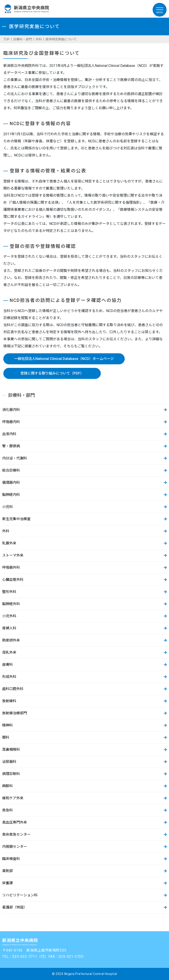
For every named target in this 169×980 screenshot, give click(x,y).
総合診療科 (11, 470)
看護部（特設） (15, 907)
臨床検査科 (11, 859)
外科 (39, 39)
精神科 (8, 725)
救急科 (8, 810)
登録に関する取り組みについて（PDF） (52, 373)
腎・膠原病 (11, 446)
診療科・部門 (23, 39)
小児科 (8, 507)
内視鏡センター (15, 847)
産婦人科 (9, 628)
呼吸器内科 (11, 422)
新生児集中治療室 (16, 519)
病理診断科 (11, 774)
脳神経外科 (11, 604)
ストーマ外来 (13, 555)
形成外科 (9, 677)
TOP (6, 39)
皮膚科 (8, 665)
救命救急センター (16, 834)
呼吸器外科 (11, 567)
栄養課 (8, 883)
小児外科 (9, 616)
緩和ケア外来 (13, 798)
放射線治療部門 (15, 713)
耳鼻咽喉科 (11, 750)
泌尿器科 (9, 762)
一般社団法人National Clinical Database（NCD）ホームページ (64, 359)
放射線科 (9, 701)
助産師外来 (11, 640)
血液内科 (9, 434)
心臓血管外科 (13, 580)
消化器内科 (11, 410)
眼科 (6, 737)
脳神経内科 (11, 495)
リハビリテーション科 (20, 895)
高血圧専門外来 (15, 822)
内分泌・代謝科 (15, 458)
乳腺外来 (9, 543)
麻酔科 (8, 786)
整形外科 (9, 592)
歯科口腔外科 (13, 689)
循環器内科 (11, 482)
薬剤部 (8, 871)
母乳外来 (9, 652)
